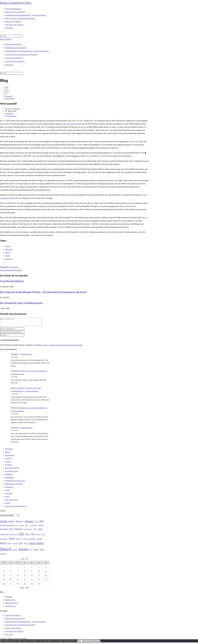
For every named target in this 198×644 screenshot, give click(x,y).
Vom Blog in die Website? (15, 61)
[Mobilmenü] (6, 39)
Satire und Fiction (11, 501)
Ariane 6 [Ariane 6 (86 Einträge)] (29, 523)
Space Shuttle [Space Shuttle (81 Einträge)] (36, 545)
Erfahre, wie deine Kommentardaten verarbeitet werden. (63, 347)
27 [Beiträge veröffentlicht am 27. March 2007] (11, 585)
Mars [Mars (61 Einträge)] (33, 536)
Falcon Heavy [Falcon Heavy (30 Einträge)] (28, 531)
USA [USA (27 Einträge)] (31, 551)
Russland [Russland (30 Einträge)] (40, 540)
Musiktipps (9, 489)
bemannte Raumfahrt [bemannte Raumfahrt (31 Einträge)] (7, 527)
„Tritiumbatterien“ (26, 356)
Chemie (8, 463)
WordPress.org (10, 608)
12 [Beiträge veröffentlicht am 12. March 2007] (4, 577)
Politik (7, 492)
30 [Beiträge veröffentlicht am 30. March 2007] (32, 585)
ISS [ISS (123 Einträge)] (22, 535)
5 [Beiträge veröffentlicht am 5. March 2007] (4, 573)
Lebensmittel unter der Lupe (15, 482)
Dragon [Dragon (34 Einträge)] (41, 527)
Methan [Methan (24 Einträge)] (39, 536)
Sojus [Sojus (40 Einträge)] (26, 545)
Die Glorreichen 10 (12, 469)
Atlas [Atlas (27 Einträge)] (37, 523)
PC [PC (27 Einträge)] (22, 540)
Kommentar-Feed (11, 605)
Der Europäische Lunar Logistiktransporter (21, 303)
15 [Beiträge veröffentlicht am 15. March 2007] (25, 577)
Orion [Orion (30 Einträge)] (18, 540)
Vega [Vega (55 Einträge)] (36, 551)
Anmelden (9, 598)
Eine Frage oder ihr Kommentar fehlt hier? (21, 54)
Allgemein (9, 450)
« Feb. (22, 589)
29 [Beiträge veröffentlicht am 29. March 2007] (25, 585)
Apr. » (28, 589)
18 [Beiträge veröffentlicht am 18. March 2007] (46, 577)
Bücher (8, 454)
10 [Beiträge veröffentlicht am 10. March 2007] (39, 573)
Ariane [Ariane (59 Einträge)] (11, 523)
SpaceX (8, 505)
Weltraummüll (10, 99)
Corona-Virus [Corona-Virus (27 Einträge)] (33, 527)
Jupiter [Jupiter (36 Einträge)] (27, 536)
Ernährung (9, 476)
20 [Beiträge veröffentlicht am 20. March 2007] (11, 581)
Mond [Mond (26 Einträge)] (44, 536)
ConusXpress (5, 198)
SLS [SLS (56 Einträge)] (21, 545)
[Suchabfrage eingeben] (11, 36)
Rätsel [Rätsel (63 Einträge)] (3, 545)
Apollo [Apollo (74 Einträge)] (4, 523)
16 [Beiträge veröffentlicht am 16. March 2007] (32, 577)
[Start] (7, 87)
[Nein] (101, 643)
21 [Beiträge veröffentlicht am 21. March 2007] (18, 581)
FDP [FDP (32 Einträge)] (35, 531)
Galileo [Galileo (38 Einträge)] (40, 531)
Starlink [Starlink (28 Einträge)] (15, 551)
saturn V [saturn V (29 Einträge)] (10, 545)
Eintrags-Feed (10, 601)
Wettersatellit (71, 124)
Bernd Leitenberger (13, 109)
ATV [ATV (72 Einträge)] (42, 523)
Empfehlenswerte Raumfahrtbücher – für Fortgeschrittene (27, 51)
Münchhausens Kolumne (14, 485)
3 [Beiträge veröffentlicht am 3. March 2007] (39, 568)
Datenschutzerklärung (13, 44)
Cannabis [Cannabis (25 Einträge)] (21, 527)
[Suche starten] (24, 74)
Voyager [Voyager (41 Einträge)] (3, 555)
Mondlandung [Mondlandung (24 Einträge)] (4, 540)
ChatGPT (8, 460)
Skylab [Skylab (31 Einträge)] (16, 545)
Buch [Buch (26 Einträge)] (16, 527)
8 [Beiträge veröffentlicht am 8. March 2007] (25, 573)
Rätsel (7, 498)
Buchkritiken (10, 457)
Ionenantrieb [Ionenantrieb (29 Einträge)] (4, 536)
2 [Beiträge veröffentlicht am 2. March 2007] (32, 568)
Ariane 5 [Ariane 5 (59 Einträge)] (20, 523)
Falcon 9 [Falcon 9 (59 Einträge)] (18, 530)
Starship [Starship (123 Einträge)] (23, 551)
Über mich (9, 65)
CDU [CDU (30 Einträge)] (27, 527)
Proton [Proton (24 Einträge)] (25, 540)
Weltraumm (15, 267)
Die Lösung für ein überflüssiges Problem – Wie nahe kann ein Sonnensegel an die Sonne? (44, 292)
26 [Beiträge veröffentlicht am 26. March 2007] (4, 585)
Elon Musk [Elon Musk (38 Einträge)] (4, 531)
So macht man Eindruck (12, 281)
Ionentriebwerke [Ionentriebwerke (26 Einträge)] (14, 536)
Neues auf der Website (14, 58)
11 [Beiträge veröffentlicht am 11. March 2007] (46, 573)
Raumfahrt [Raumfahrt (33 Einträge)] (32, 540)
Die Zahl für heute (12, 473)
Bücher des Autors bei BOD (16, 48)
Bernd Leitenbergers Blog (16, 3)
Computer (9, 466)
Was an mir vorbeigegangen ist (16, 508)
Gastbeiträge (10, 479)
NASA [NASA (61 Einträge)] (12, 540)
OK (79, 642)
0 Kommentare (11, 116)
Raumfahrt (9, 114)
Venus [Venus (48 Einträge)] (42, 551)
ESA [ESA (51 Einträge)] (11, 530)
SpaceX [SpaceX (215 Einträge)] (6, 550)
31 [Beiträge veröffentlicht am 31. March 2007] (39, 585)
